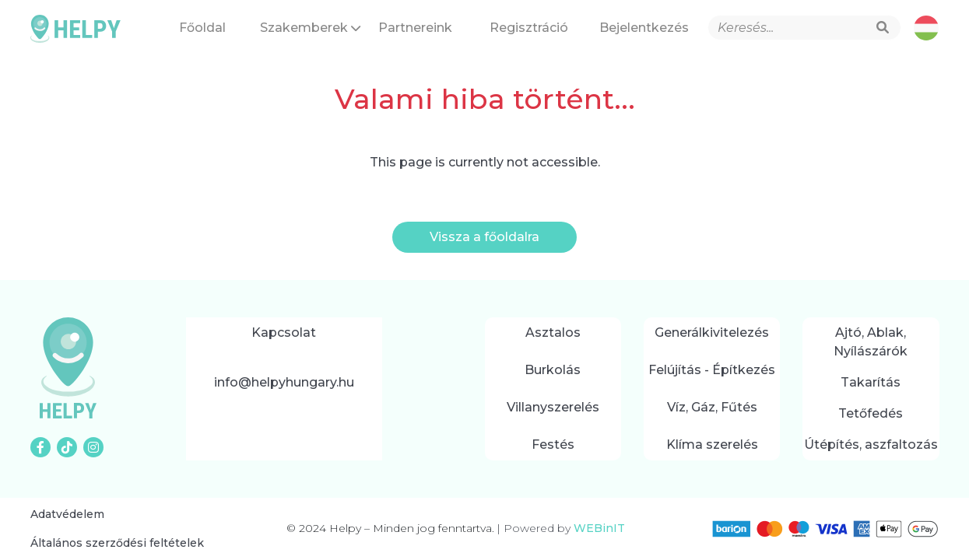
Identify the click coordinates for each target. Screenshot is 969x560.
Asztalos (553, 332)
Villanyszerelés (553, 407)
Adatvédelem (67, 514)
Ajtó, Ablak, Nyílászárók (871, 342)
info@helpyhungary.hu (284, 382)
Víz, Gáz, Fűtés (712, 407)
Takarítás (871, 382)
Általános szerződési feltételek (117, 543)
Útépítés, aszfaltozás (871, 444)
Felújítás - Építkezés (712, 370)
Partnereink (415, 28)
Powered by (561, 528)
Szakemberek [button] (310, 28)
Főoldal (202, 28)
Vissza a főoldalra (484, 237)
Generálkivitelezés (712, 332)
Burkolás (553, 370)
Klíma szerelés (712, 444)
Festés (553, 444)
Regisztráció (529, 28)
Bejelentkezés (644, 28)
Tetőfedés (871, 413)
